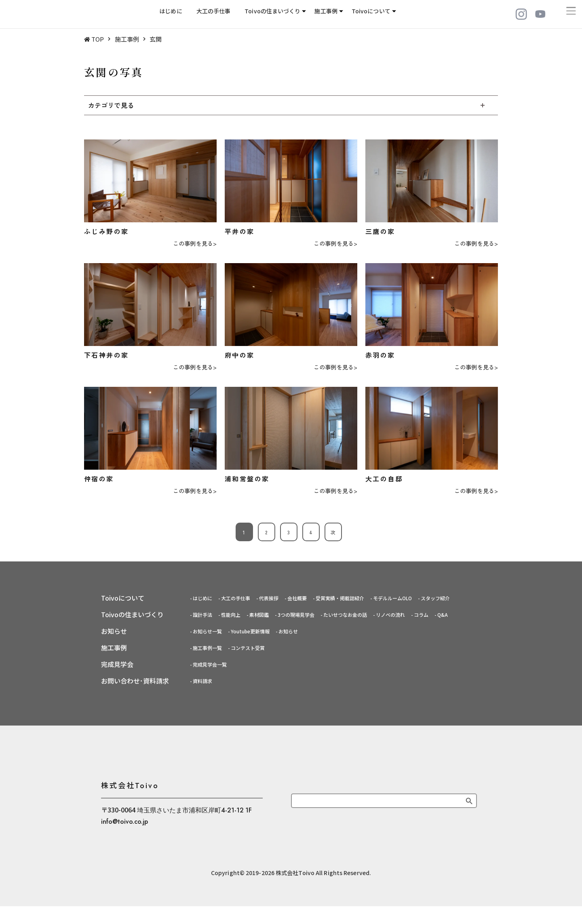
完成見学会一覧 (210, 664)
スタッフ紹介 (435, 598)
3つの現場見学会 (296, 615)
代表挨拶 (269, 598)
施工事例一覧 (207, 648)
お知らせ (288, 631)
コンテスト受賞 (248, 648)
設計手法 (202, 615)
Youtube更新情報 (250, 631)
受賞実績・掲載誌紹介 (340, 598)
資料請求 (202, 681)
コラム (421, 615)
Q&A (443, 615)
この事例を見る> (195, 244)
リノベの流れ (390, 615)
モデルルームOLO (392, 598)
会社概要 (297, 598)
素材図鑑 (259, 615)
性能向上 (231, 615)
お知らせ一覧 (207, 631)
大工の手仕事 (214, 14)
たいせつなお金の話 (345, 615)
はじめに (171, 14)
